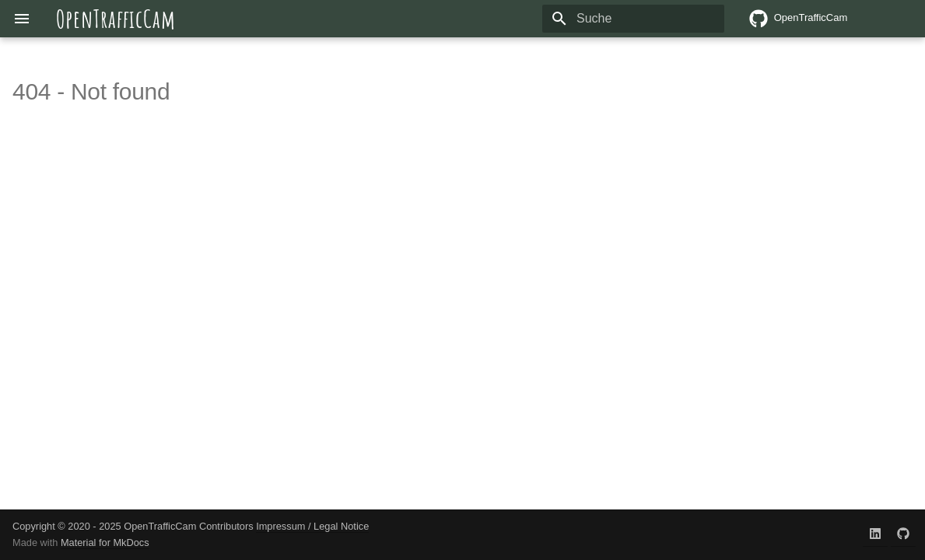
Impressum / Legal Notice (312, 526)
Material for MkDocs (105, 542)
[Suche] (633, 19)
